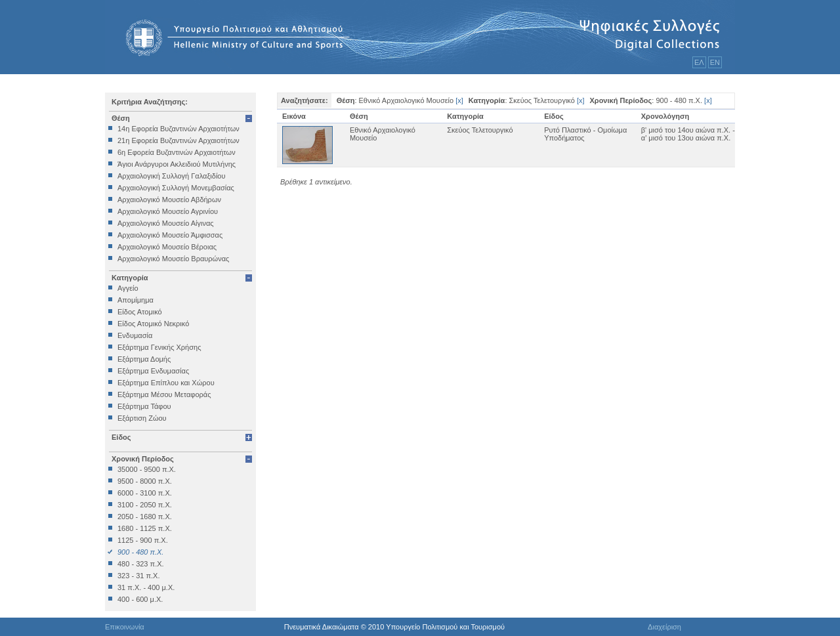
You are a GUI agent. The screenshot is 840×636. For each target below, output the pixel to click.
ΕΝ (715, 62)
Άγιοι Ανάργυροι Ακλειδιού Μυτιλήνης (177, 164)
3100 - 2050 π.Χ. (145, 505)
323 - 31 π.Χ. (138, 576)
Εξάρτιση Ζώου (142, 418)
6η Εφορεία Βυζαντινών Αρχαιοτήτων (177, 152)
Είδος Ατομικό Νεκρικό (153, 324)
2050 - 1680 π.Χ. (145, 517)
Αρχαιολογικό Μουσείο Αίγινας (166, 223)
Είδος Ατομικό (140, 312)
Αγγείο (128, 288)
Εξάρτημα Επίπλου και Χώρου (166, 383)
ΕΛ (699, 62)
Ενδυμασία (135, 335)
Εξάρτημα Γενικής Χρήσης (159, 347)
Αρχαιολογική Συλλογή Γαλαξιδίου (171, 176)
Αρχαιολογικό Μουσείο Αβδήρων (169, 200)
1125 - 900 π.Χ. (143, 540)
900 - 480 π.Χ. (140, 552)
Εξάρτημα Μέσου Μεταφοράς (164, 394)
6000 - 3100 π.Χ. (145, 493)
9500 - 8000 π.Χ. (145, 481)
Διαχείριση (664, 627)
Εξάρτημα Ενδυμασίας (153, 371)
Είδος (121, 437)
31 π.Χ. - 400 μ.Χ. (146, 587)
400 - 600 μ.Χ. (140, 599)
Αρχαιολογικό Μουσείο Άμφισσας (170, 235)
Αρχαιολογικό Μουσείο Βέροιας (167, 247)
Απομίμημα (136, 300)
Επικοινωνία (125, 627)
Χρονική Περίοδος (143, 459)
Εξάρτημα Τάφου (144, 406)
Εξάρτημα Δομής (144, 359)
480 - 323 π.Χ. (141, 564)
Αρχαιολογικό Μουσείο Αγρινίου (168, 211)
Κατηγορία (130, 278)
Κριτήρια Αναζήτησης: (150, 102)
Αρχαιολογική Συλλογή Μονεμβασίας (176, 188)
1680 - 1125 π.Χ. (145, 528)
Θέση (121, 118)
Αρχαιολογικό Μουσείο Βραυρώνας (173, 259)
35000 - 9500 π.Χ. (147, 469)
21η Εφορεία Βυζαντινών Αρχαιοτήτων (178, 140)
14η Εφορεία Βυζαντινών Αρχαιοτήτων (178, 129)
